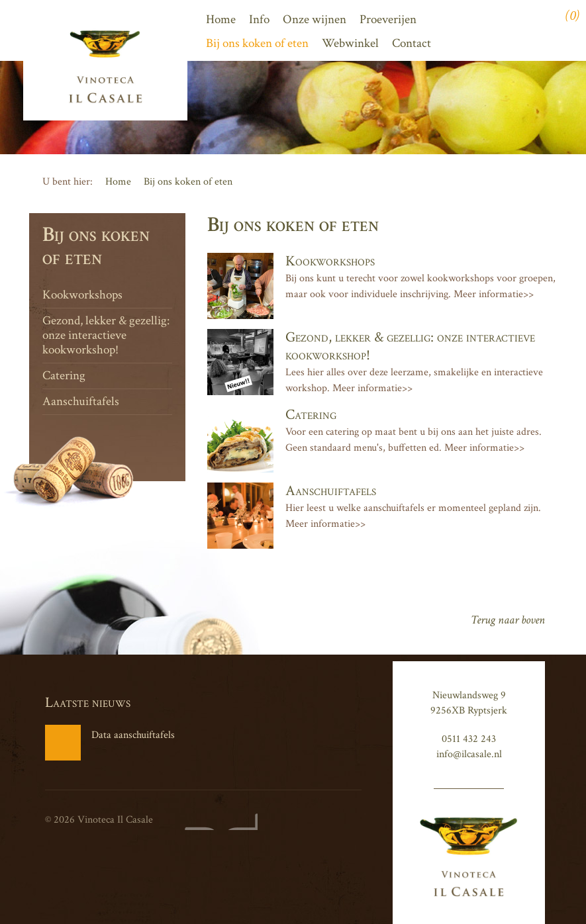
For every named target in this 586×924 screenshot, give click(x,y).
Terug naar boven (508, 620)
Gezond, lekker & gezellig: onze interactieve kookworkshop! (106, 335)
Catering (64, 376)
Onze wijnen (315, 20)
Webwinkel (350, 43)
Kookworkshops (82, 295)
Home (221, 20)
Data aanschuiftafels (110, 743)
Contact (412, 43)
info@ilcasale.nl (469, 754)
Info (259, 20)
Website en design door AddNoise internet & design (218, 822)
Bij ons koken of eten (257, 43)
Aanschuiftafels (81, 401)
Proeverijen (388, 20)
